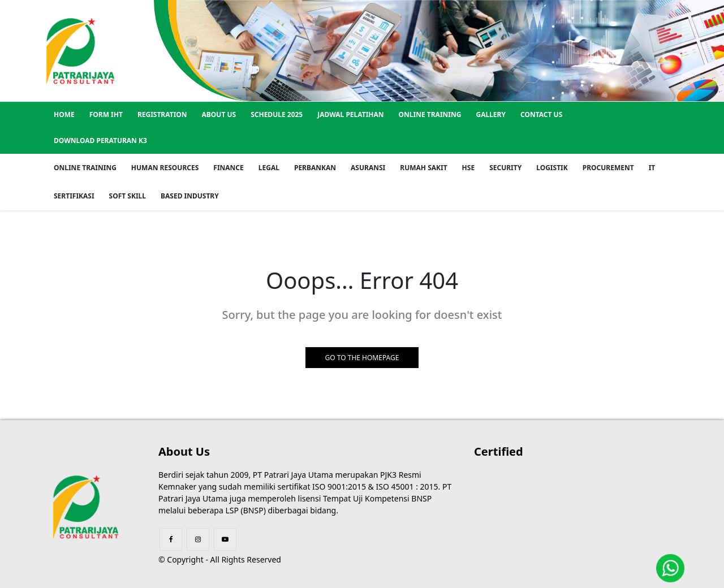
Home (64, 114)
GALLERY (491, 114)
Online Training (430, 114)
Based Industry (190, 196)
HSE (469, 168)
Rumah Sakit (423, 168)
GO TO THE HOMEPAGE (362, 358)
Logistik (552, 168)
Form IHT (106, 114)
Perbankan (315, 168)
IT (652, 168)
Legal (269, 168)
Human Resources (165, 168)
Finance (229, 168)
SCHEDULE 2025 (277, 114)
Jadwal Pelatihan (350, 114)
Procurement (608, 168)
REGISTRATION (162, 114)
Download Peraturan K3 (100, 140)
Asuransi (368, 168)
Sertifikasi (74, 196)
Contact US (541, 114)
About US (219, 114)
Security (505, 168)
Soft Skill (128, 196)
